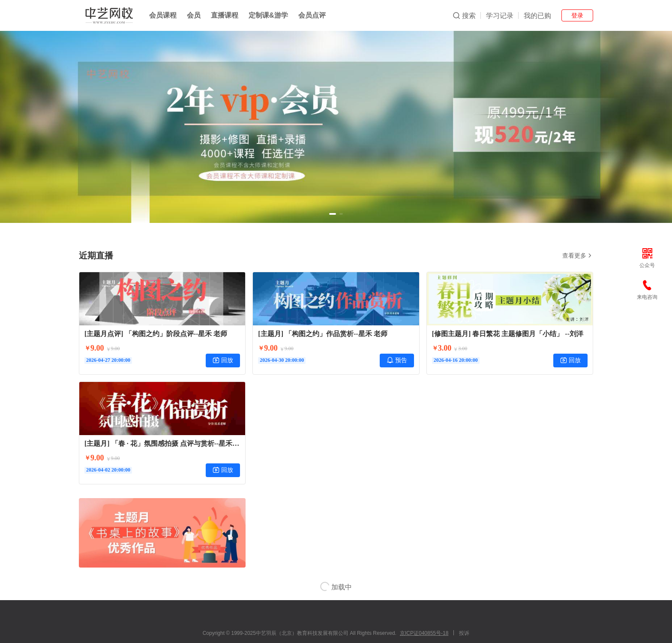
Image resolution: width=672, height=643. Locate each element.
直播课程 (225, 15)
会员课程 (163, 15)
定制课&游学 (268, 15)
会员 (194, 15)
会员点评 (312, 15)
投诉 (464, 633)
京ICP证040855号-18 (424, 633)
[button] (333, 214)
